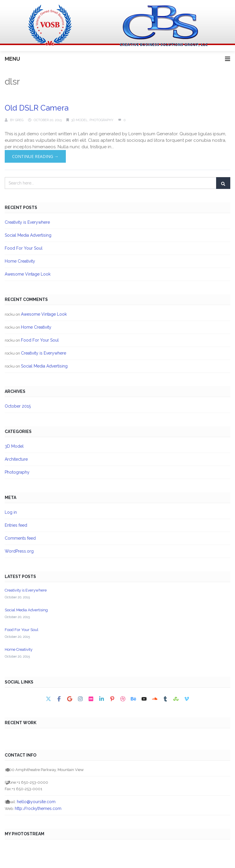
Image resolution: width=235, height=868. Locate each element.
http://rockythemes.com (38, 808)
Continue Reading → (35, 156)
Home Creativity (20, 261)
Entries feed (16, 525)
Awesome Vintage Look (28, 274)
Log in (11, 512)
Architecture (16, 459)
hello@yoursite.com (36, 802)
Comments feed (20, 538)
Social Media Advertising (28, 235)
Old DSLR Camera (37, 108)
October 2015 (18, 406)
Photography (101, 120)
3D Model (79, 120)
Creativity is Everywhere (27, 222)
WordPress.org (19, 551)
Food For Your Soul (24, 248)
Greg (19, 120)
